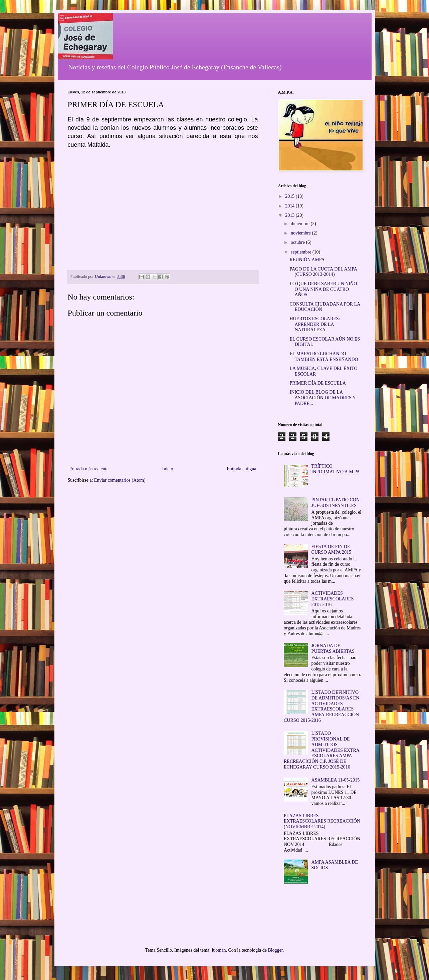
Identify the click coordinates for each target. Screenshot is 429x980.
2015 (290, 196)
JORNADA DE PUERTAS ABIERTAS (333, 648)
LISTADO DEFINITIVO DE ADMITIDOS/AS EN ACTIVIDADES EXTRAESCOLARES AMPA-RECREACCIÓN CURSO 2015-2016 (321, 706)
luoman (219, 950)
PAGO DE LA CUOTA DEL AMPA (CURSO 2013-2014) (323, 272)
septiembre (302, 252)
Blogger (275, 950)
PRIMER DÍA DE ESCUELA (317, 383)
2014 (290, 206)
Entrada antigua (241, 469)
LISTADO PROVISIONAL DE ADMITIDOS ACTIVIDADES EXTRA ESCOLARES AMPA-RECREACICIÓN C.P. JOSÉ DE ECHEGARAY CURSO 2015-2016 (321, 750)
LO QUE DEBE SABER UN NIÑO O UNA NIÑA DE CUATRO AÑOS (323, 289)
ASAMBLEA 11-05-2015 (336, 780)
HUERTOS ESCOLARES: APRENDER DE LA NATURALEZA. (315, 324)
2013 (290, 215)
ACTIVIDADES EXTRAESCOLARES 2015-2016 (333, 599)
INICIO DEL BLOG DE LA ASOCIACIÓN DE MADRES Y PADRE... (323, 398)
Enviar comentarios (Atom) (120, 480)
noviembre (301, 233)
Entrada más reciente (89, 469)
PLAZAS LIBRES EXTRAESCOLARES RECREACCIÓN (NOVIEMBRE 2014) (322, 821)
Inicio (168, 469)
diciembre (301, 224)
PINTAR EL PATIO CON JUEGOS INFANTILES (336, 503)
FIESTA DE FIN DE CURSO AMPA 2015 (331, 549)
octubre (298, 242)
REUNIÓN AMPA (307, 260)
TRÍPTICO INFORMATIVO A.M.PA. (336, 469)
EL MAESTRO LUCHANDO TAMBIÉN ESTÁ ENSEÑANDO (324, 357)
